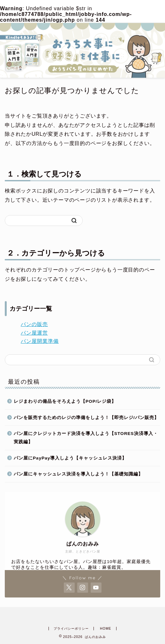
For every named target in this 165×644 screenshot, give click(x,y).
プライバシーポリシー (71, 629)
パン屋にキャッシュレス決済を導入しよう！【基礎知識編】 (78, 474)
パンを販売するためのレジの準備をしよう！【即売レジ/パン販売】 (86, 418)
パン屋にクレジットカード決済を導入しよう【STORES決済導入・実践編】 (86, 438)
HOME (105, 629)
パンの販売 (34, 324)
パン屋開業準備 (40, 341)
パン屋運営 (34, 333)
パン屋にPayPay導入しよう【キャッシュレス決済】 (70, 458)
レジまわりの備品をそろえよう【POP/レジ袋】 (65, 401)
